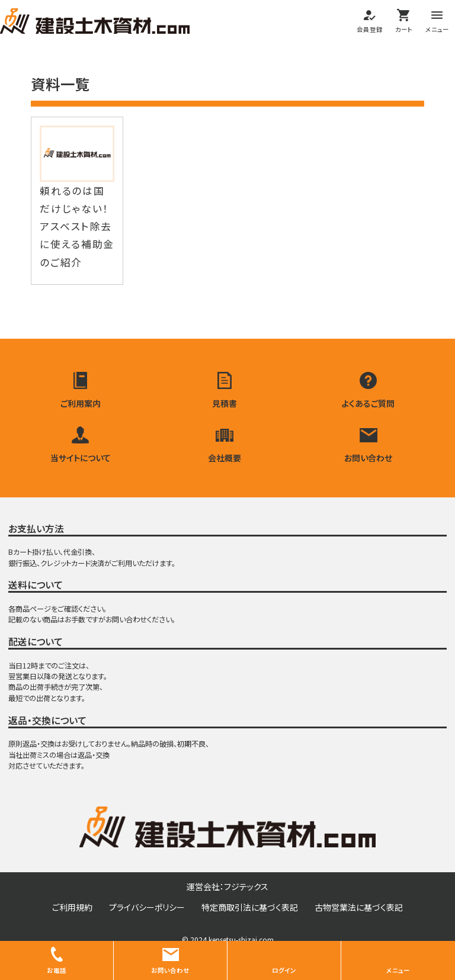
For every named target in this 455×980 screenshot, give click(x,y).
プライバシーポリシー (147, 911)
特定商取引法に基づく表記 (250, 911)
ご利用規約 (72, 911)
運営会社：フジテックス (227, 890)
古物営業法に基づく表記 (359, 911)
